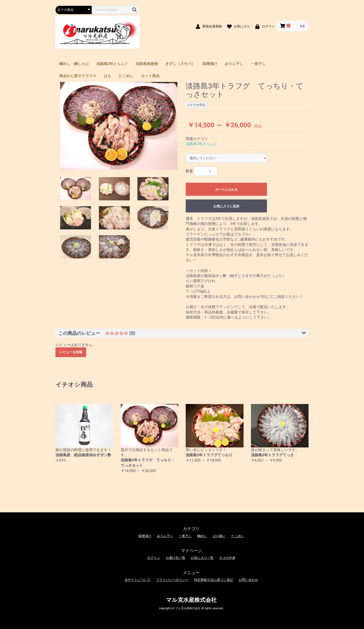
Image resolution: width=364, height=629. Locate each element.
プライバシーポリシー (172, 580)
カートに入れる (226, 189)
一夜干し (258, 64)
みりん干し (234, 64)
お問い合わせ (248, 580)
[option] (119, 126)
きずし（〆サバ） (180, 64)
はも (107, 76)
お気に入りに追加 (226, 206)
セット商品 (150, 76)
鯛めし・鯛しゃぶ (74, 64)
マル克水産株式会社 (191, 600)
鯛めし (202, 536)
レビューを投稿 (71, 352)
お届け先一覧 (175, 558)
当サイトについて (137, 580)
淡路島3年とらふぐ (112, 64)
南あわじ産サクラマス (78, 76)
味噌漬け (210, 64)
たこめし (126, 76)
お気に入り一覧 (202, 558)
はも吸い (219, 536)
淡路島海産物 (147, 64)
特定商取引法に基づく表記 (214, 580)
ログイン (154, 558)
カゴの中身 (227, 558)
